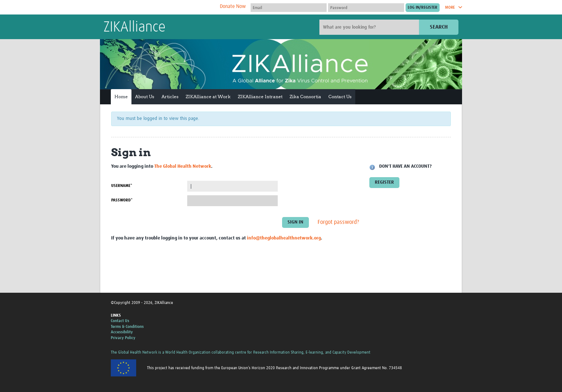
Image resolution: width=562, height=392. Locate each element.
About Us (145, 97)
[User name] (289, 8)
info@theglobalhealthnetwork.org (284, 238)
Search (439, 27)
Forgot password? (338, 222)
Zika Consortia (305, 97)
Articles (170, 97)
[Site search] (370, 27)
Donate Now (233, 7)
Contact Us (340, 97)
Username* (122, 186)
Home (121, 97)
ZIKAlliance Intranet (260, 97)
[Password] (366, 8)
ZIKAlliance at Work (208, 97)
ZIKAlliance (135, 28)
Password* (122, 200)
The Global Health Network (158, 7)
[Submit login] (423, 8)
